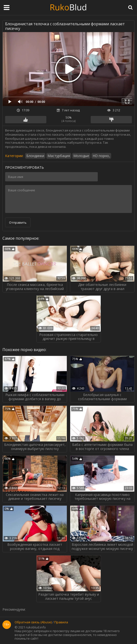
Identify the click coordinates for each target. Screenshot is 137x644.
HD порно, (101, 156)
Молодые (81, 156)
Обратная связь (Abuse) (33, 622)
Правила (61, 622)
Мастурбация (59, 156)
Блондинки (35, 156)
